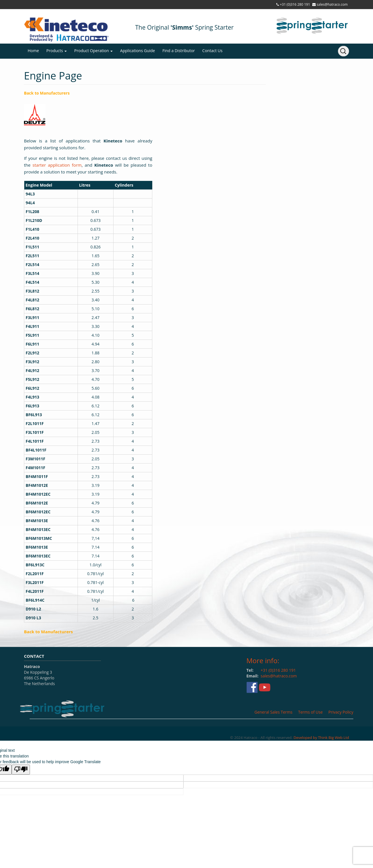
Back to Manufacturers (47, 93)
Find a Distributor (179, 51)
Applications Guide (137, 51)
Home (33, 51)
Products (57, 51)
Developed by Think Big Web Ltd (321, 738)
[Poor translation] (21, 770)
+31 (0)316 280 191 (295, 4)
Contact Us (212, 51)
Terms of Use (310, 712)
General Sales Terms (273, 712)
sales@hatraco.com (332, 4)
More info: (263, 660)
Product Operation (93, 51)
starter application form (57, 165)
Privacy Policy (341, 712)
